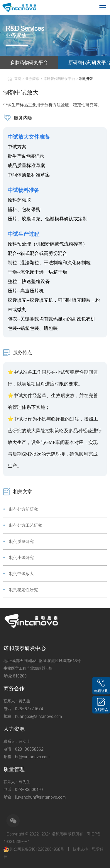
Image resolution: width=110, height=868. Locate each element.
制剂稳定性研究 (23, 590)
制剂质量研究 (21, 541)
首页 (18, 79)
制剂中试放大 (21, 574)
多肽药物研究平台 (29, 62)
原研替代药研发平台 (59, 79)
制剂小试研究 (21, 557)
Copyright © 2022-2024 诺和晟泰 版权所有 (45, 834)
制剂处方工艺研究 (26, 525)
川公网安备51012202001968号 (34, 849)
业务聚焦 (32, 79)
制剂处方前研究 (23, 509)
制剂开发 (86, 79)
